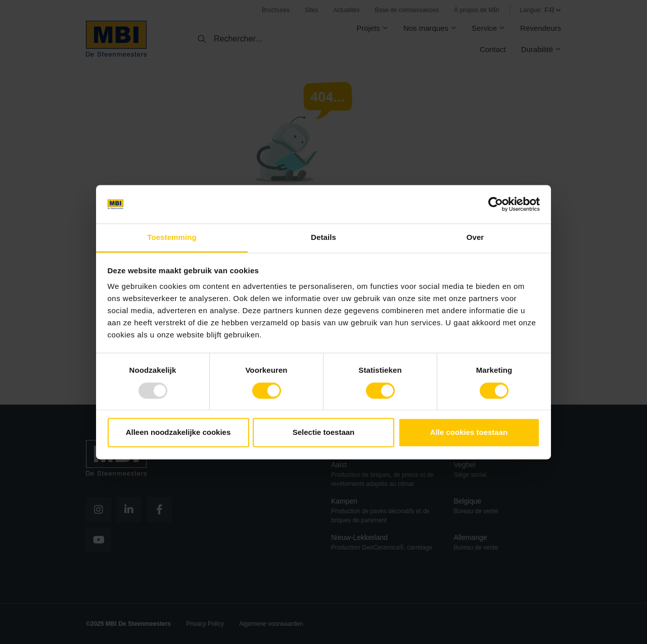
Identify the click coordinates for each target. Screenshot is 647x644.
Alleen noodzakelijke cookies (178, 433)
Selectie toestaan (324, 433)
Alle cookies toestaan (469, 433)
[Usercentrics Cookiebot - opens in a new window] (496, 204)
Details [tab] (323, 238)
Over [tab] (475, 238)
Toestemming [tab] (172, 238)
